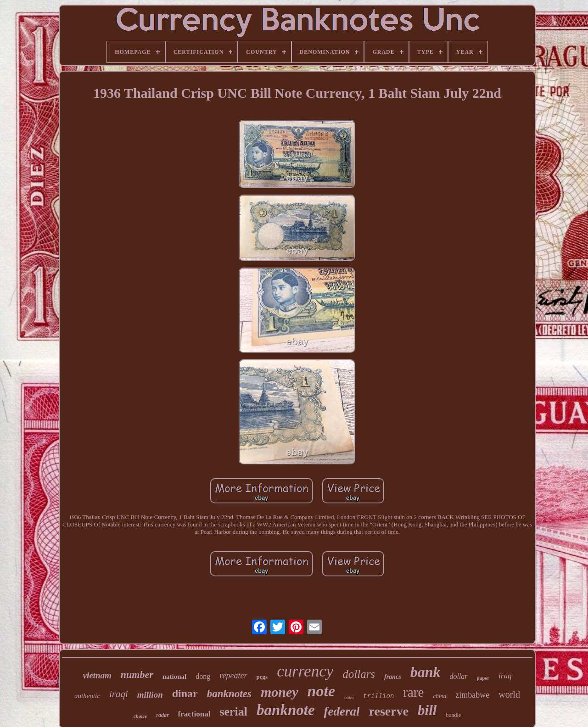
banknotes (229, 694)
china (440, 696)
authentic (87, 696)
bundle (453, 715)
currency (305, 671)
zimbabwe (472, 695)
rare (413, 692)
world (509, 694)
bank (426, 672)
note (321, 691)
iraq (505, 676)
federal (342, 711)
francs (393, 677)
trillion (378, 696)
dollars (359, 674)
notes (349, 697)
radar (162, 715)
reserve (389, 711)
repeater (233, 676)
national (175, 677)
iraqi (119, 694)
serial (233, 712)
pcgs (262, 677)
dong (203, 676)
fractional (194, 714)
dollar (458, 676)
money (280, 692)
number (137, 674)
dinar (185, 693)
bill (427, 710)
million (150, 695)
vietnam (97, 675)
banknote (286, 710)
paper (483, 678)
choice (140, 716)
